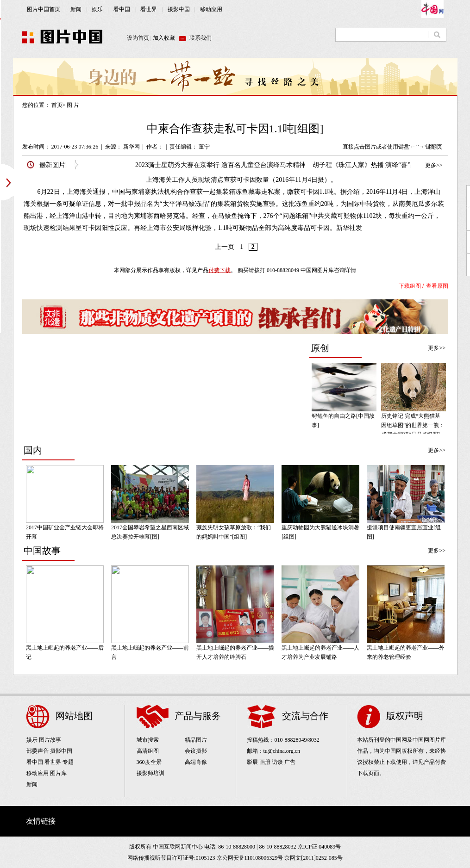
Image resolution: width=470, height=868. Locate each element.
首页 (57, 105)
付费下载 (219, 270)
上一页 (225, 247)
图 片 (73, 105)
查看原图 (437, 286)
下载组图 (410, 286)
